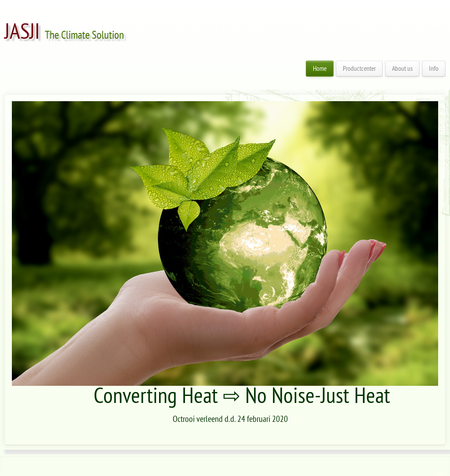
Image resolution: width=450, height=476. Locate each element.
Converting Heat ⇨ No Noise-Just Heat (242, 396)
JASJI (22, 32)
